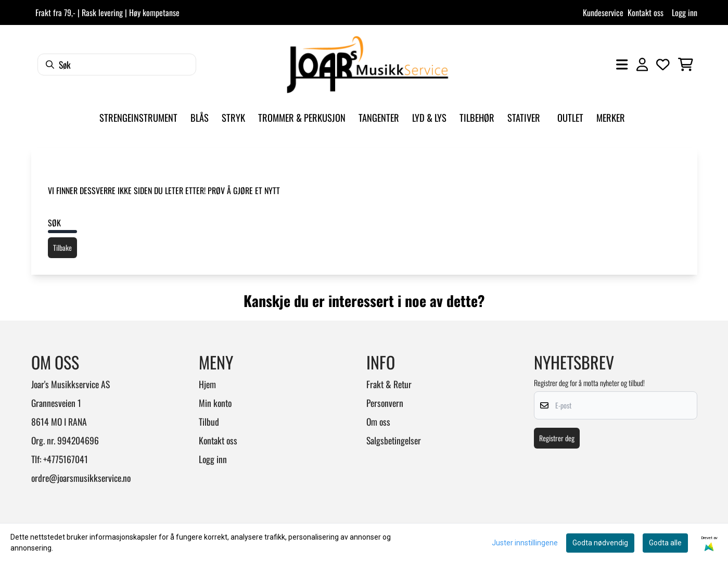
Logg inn (685, 12)
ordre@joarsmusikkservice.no (81, 478)
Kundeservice (603, 12)
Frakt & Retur (389, 384)
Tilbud (209, 421)
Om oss (378, 421)
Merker (611, 117)
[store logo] (367, 65)
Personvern (385, 403)
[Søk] (117, 65)
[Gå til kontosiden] (642, 65)
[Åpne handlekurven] (686, 65)
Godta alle (665, 543)
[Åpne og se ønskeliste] (663, 65)
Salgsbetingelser (394, 440)
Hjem (207, 384)
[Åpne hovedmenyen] (622, 65)
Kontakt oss (646, 12)
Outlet (570, 117)
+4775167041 (66, 459)
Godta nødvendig (600, 543)
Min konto (215, 403)
